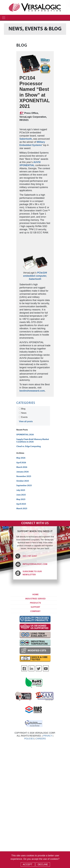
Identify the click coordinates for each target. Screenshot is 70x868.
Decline (43, 864)
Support (35, 607)
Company (35, 611)
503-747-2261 (30, 556)
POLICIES (29, 739)
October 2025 (23, 481)
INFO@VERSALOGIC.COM (35, 564)
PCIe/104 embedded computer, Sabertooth (35, 276)
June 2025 (21, 495)
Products (35, 603)
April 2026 (21, 463)
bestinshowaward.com (32, 391)
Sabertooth (26, 139)
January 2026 (23, 472)
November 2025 (24, 476)
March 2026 (22, 467)
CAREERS (41, 739)
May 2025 (21, 499)
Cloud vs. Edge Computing (29, 446)
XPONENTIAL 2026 (25, 435)
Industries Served (35, 599)
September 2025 (24, 486)
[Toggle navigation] (4, 18)
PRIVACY (48, 736)
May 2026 (21, 458)
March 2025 (22, 509)
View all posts (26, 421)
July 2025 (21, 490)
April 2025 (21, 504)
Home (36, 595)
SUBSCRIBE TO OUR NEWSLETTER (32, 573)
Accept (28, 864)
